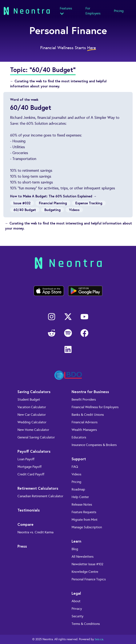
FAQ (75, 467)
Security (77, 616)
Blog (75, 549)
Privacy (77, 609)
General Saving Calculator (36, 437)
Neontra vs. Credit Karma (35, 532)
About (76, 601)
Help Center (80, 497)
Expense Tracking (89, 203)
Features (66, 8)
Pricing (119, 11)
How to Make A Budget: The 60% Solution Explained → (53, 196)
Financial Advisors (85, 422)
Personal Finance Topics (89, 579)
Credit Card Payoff (31, 474)
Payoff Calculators (34, 451)
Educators (79, 437)
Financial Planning (53, 203)
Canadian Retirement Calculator (40, 496)
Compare (25, 524)
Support (79, 459)
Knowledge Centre (85, 572)
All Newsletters (83, 557)
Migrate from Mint (85, 520)
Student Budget (29, 399)
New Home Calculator (33, 430)
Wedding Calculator (32, 422)
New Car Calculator (32, 415)
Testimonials (29, 510)
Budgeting (53, 210)
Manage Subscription (87, 527)
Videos (74, 210)
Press (22, 546)
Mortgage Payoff (29, 467)
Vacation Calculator (32, 407)
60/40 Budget (25, 210)
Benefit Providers (84, 399)
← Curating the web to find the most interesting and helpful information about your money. (58, 83)
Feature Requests (84, 512)
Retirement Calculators (38, 488)
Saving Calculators (34, 392)
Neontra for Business (90, 392)
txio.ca (99, 639)
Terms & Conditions (86, 624)
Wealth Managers (84, 430)
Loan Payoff (26, 459)
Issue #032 (22, 203)
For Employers (93, 11)
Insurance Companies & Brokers (94, 445)
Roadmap (78, 489)
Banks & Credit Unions (88, 415)
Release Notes (82, 504)
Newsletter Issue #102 (87, 564)
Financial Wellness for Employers (95, 407)
